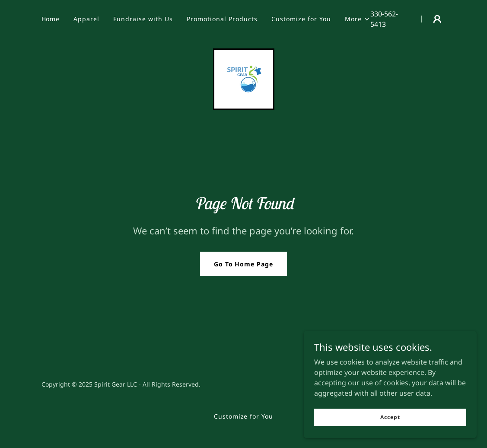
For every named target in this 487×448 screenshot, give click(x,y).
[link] (244, 78)
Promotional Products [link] (222, 19)
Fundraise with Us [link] (143, 19)
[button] (358, 19)
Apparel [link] (86, 19)
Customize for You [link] (301, 19)
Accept (390, 435)
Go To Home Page (244, 264)
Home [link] (51, 19)
